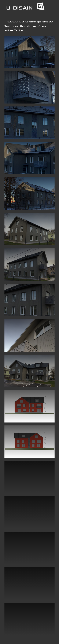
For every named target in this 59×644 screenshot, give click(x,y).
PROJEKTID (13, 22)
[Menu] (53, 6)
